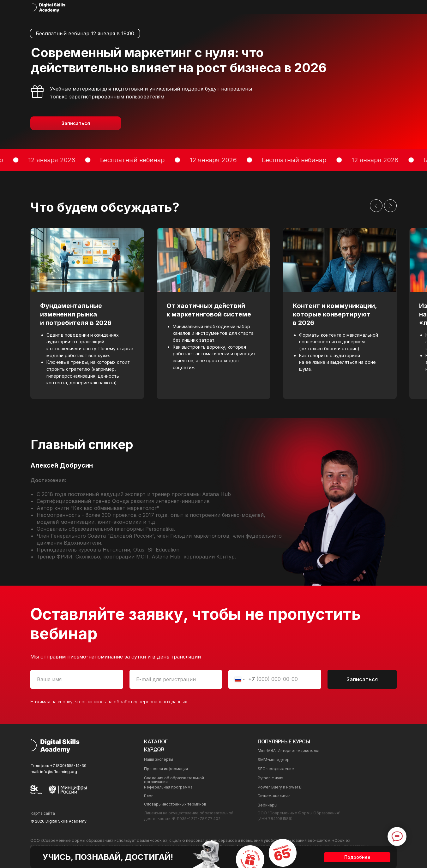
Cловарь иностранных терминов (175, 804)
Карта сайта (43, 813)
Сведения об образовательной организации (174, 780)
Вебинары (268, 805)
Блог (148, 796)
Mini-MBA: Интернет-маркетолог (289, 750)
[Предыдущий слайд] (376, 206)
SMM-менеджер (274, 760)
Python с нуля (271, 778)
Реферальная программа (168, 787)
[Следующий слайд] (390, 206)
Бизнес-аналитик (274, 796)
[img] (49, 7)
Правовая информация (166, 769)
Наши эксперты (159, 759)
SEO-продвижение (276, 769)
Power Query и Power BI (280, 787)
